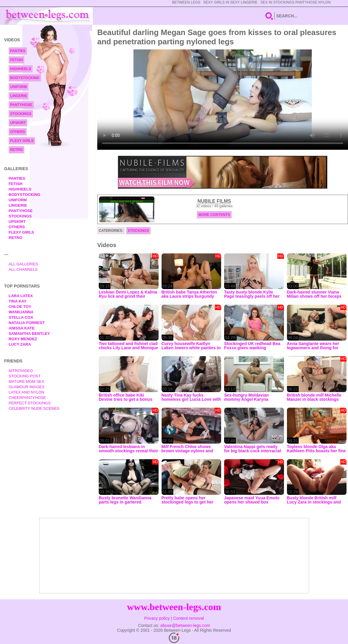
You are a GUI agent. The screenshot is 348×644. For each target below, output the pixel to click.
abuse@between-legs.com (185, 625)
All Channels (23, 269)
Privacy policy (157, 618)
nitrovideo (21, 371)
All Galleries (23, 264)
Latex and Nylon (26, 392)
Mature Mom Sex (26, 381)
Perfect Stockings (30, 403)
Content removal (189, 618)
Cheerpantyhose (27, 398)
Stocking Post (25, 376)
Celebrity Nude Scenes (34, 408)
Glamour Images (27, 387)
